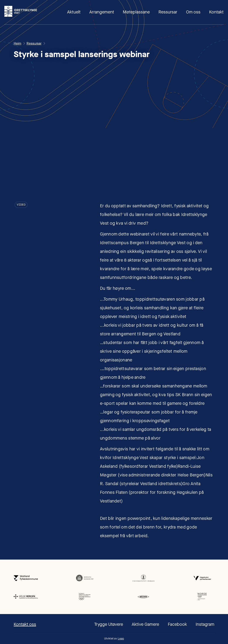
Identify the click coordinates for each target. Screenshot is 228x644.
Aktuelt (74, 12)
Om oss (193, 12)
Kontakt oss (25, 624)
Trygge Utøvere (109, 624)
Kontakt (216, 12)
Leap (121, 638)
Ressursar (168, 12)
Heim (17, 43)
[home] (21, 11)
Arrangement (102, 12)
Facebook (177, 624)
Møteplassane (136, 12)
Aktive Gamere (145, 624)
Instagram (205, 624)
